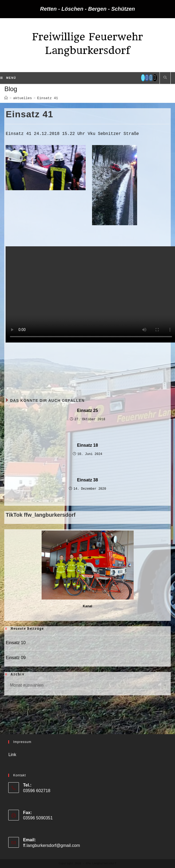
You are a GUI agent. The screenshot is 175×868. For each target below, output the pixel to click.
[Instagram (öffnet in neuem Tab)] (151, 78)
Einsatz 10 (16, 643)
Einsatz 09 (16, 658)
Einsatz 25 (87, 410)
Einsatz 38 (87, 480)
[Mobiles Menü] (8, 78)
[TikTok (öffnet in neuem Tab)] (155, 78)
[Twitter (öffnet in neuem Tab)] (143, 78)
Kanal (87, 606)
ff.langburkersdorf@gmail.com (51, 845)
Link (12, 755)
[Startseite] (6, 98)
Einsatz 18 (87, 445)
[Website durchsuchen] (165, 78)
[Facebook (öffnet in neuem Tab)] (147, 78)
